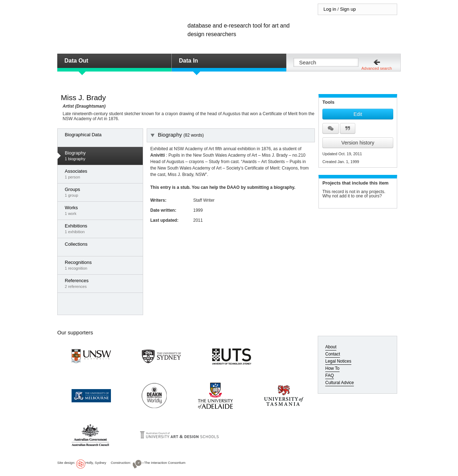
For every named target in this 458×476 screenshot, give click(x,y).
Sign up (348, 9)
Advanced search (377, 68)
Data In (188, 61)
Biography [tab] (177, 135)
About (331, 347)
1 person (102, 174)
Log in (330, 9)
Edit (358, 114)
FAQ (330, 376)
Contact (333, 354)
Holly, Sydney (96, 463)
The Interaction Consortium (165, 463)
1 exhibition (102, 229)
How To (332, 368)
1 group (102, 192)
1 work (102, 210)
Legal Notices (338, 361)
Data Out (76, 61)
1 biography (102, 156)
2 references (102, 283)
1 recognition (102, 265)
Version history (358, 143)
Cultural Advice (340, 383)
